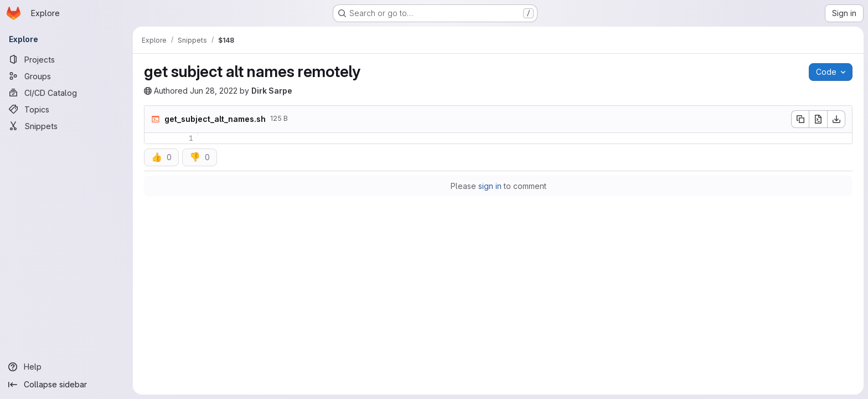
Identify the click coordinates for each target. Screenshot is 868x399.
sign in (490, 186)
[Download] (836, 119)
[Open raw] (818, 119)
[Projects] (66, 59)
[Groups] (66, 76)
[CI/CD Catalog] (66, 93)
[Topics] (66, 109)
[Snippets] (66, 126)
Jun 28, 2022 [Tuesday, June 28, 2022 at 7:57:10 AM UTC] (214, 91)
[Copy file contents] (800, 119)
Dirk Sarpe (272, 91)
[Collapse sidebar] (66, 385)
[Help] (66, 367)
